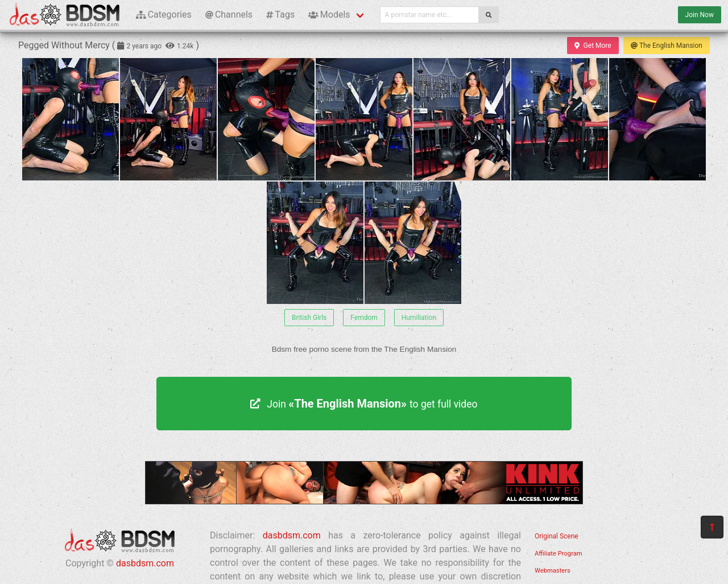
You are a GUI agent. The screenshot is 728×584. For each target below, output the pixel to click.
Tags (280, 15)
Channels (229, 15)
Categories (164, 15)
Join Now (700, 15)
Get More (593, 46)
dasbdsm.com (145, 563)
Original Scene (557, 536)
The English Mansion (667, 46)
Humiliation (419, 318)
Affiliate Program (559, 554)
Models (329, 15)
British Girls (309, 318)
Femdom (364, 318)
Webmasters (553, 571)
